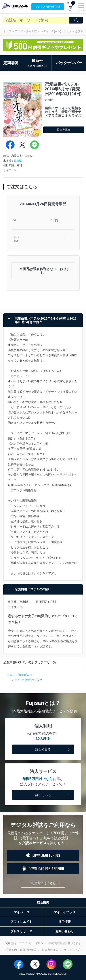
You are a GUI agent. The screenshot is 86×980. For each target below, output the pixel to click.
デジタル (16, 239)
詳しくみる (53, 750)
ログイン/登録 (48, 7)
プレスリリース (21, 931)
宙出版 (18, 161)
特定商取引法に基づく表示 (65, 943)
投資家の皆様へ (51, 950)
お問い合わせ (65, 931)
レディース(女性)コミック (56, 31)
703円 (54, 220)
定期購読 (11, 63)
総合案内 (43, 902)
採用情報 (65, 922)
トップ (7, 31)
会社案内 (11, 950)
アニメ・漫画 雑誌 (26, 31)
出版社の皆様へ (29, 950)
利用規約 (11, 943)
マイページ (21, 912)
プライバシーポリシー (32, 943)
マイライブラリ (65, 912)
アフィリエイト (21, 922)
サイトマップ (72, 950)
